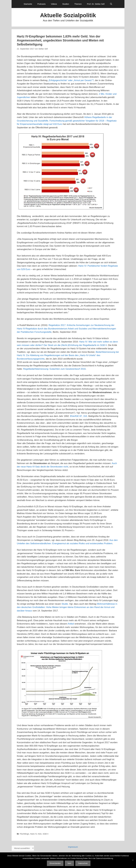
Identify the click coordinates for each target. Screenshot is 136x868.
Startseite (28, 4)
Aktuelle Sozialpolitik (68, 15)
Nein (69, 863)
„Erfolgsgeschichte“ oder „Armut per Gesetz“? (71, 80)
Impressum (73, 847)
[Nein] (133, 860)
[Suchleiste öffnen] (111, 4)
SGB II (46, 834)
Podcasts (42, 4)
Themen (78, 4)
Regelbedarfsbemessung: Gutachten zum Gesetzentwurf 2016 (54, 369)
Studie (65, 604)
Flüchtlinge (24, 834)
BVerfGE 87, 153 (79, 416)
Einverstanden (55, 863)
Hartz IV (34, 834)
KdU (40, 834)
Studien (66, 4)
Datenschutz (83, 863)
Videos (54, 4)
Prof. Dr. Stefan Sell (96, 4)
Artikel (71, 624)
